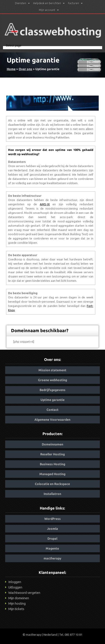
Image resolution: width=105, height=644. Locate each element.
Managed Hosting (52, 474)
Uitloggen (15, 587)
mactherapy (52, 558)
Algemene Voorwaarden (52, 420)
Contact (52, 410)
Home (11, 69)
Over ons (25, 69)
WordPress (52, 519)
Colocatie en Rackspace (52, 484)
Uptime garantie (52, 400)
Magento (52, 548)
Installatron (52, 494)
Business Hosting (52, 464)
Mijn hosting (17, 604)
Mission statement (52, 370)
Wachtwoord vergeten (24, 593)
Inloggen (15, 582)
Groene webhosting (52, 380)
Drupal (52, 539)
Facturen (75, 3)
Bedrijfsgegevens (52, 390)
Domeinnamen (52, 444)
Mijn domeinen (19, 598)
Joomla (52, 529)
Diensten (22, 3)
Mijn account (49, 10)
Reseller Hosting (52, 454)
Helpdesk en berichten (49, 3)
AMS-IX (45, 204)
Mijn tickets (16, 609)
